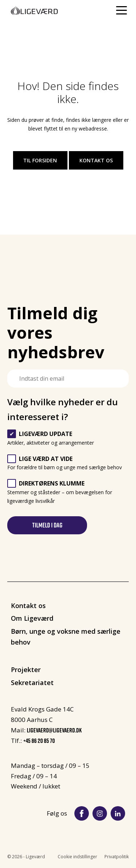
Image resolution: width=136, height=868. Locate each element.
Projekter (26, 670)
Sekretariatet (32, 683)
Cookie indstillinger (77, 857)
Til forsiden (40, 160)
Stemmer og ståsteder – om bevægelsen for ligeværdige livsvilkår (60, 492)
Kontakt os (96, 160)
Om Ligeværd (32, 618)
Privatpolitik (117, 857)
